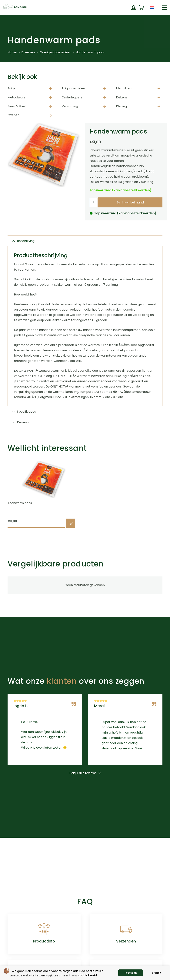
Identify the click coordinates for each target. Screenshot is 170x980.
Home (12, 52)
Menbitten (124, 88)
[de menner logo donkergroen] (15, 8)
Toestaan (131, 973)
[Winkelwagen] (141, 8)
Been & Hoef (17, 106)
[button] (164, 8)
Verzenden (126, 941)
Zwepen (13, 115)
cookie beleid (87, 975)
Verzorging (70, 106)
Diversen (28, 52)
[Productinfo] (44, 929)
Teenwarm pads (20, 503)
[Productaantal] (94, 202)
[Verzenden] (126, 929)
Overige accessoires (55, 52)
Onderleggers (72, 97)
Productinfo (44, 941)
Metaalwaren (17, 97)
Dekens (122, 97)
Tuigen (12, 88)
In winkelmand (133, 202)
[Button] (133, 8)
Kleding (121, 106)
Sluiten (157, 973)
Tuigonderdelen (73, 88)
